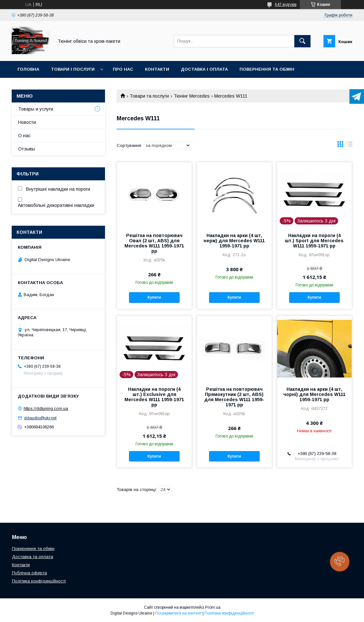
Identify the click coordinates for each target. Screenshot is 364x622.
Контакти (157, 69)
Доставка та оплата (33, 557)
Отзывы (27, 149)
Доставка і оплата (204, 69)
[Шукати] (302, 41)
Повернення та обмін (267, 69)
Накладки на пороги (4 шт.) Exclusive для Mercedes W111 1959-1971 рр (154, 397)
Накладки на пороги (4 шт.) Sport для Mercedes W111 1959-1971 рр (314, 241)
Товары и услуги (36, 109)
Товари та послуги (149, 96)
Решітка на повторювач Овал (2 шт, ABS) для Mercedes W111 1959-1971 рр (154, 243)
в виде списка (349, 146)
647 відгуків (286, 5)
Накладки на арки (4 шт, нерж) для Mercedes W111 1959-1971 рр (234, 241)
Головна (28, 69)
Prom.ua (213, 607)
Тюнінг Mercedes (192, 96)
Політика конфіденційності (39, 581)
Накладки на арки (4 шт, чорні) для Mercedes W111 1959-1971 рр (314, 394)
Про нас (123, 69)
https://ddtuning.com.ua (46, 408)
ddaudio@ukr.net (40, 418)
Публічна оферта (29, 573)
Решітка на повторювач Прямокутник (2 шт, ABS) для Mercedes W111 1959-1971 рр (234, 397)
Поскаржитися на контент (178, 613)
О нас (24, 136)
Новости (27, 122)
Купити (154, 297)
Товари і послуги (73, 69)
